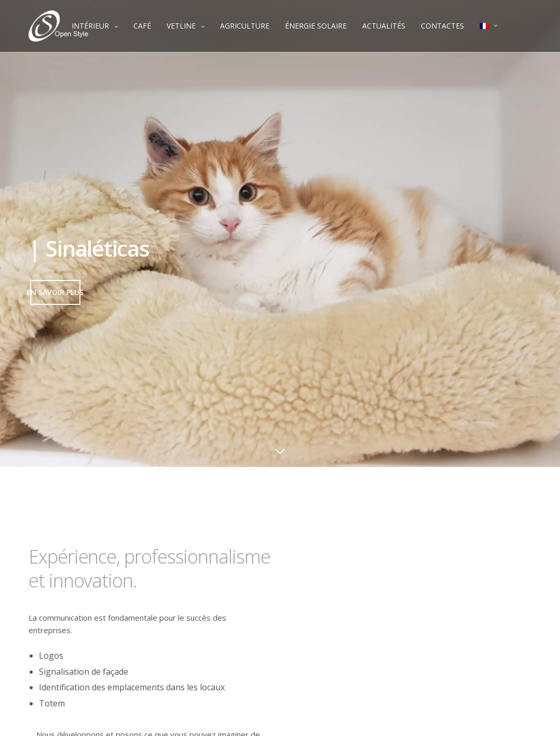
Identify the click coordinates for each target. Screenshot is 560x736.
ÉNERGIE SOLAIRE (316, 26)
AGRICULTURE (245, 26)
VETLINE (181, 26)
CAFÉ (142, 26)
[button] (55, 292)
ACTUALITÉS (384, 26)
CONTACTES (442, 26)
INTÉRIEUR (90, 26)
